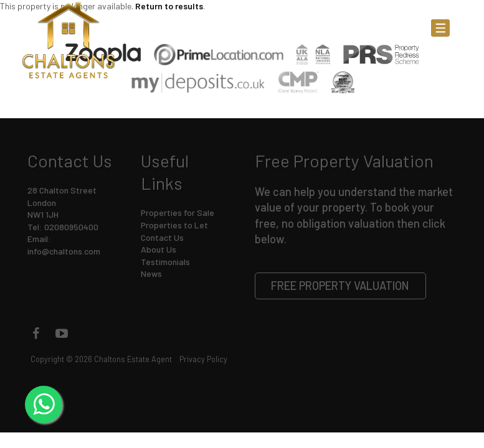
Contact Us (162, 237)
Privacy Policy (203, 359)
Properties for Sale (178, 212)
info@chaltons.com (64, 251)
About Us (159, 249)
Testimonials (165, 262)
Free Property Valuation (340, 286)
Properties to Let (174, 225)
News (151, 273)
